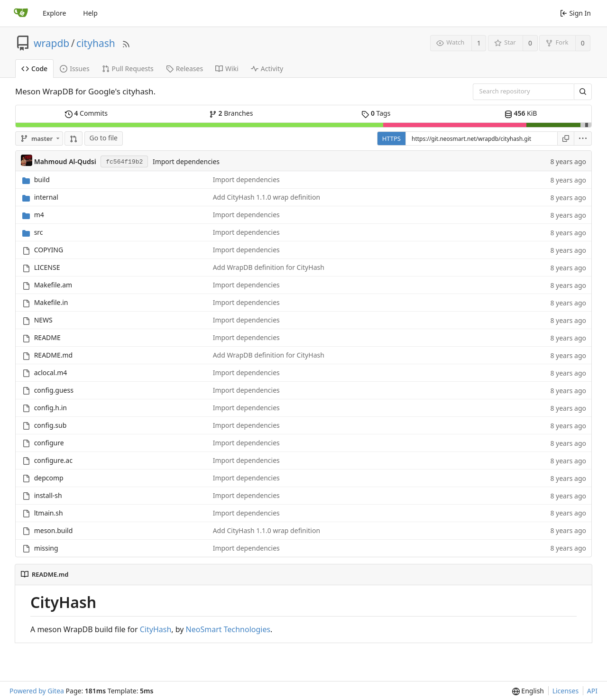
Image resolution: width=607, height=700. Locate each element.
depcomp (49, 478)
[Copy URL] (566, 138)
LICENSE (47, 267)
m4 (39, 215)
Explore (54, 13)
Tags (376, 113)
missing (46, 548)
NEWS (43, 320)
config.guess (54, 390)
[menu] (583, 138)
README (47, 337)
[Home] (21, 13)
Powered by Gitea (37, 691)
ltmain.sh (49, 513)
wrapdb (51, 43)
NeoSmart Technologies (228, 629)
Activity (267, 69)
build (42, 180)
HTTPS (391, 138)
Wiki (227, 69)
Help (90, 13)
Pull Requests (128, 69)
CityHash (156, 629)
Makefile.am (53, 285)
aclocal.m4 (51, 373)
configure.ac (53, 460)
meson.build (54, 530)
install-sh (48, 495)
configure (49, 443)
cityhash (96, 43)
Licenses (566, 691)
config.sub (51, 425)
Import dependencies (186, 161)
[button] (74, 138)
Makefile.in (51, 302)
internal (46, 197)
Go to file (104, 138)
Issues (74, 69)
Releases (184, 69)
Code (34, 69)
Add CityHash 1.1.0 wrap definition (267, 197)
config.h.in (51, 408)
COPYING (49, 250)
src (39, 232)
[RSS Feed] (126, 43)
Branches (231, 113)
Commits (86, 113)
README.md (54, 355)
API (592, 691)
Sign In (575, 13)
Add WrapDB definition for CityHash (269, 267)
